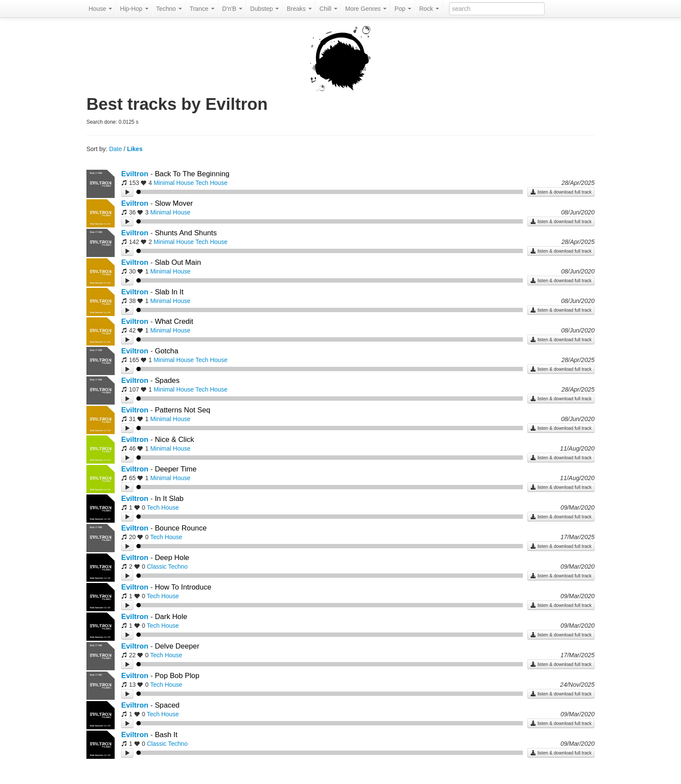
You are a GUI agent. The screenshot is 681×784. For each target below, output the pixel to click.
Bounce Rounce (180, 528)
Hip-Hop (134, 9)
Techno (169, 9)
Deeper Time (175, 469)
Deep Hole (172, 558)
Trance (202, 9)
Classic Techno (167, 567)
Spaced (167, 705)
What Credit (174, 321)
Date (116, 149)
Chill (329, 9)
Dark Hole (171, 617)
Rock (429, 9)
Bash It (166, 735)
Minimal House (174, 183)
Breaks (299, 9)
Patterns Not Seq (182, 410)
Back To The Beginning (192, 174)
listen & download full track (561, 192)
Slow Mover (174, 203)
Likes (135, 149)
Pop (403, 9)
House (100, 9)
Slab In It (169, 292)
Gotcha (166, 351)
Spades (167, 380)
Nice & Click (174, 440)
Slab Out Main (178, 262)
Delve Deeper (177, 646)
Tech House (212, 183)
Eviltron (135, 174)
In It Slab (169, 499)
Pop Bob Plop (177, 676)
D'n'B (232, 9)
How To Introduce (183, 587)
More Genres (366, 9)
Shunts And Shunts (186, 233)
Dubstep (264, 9)
